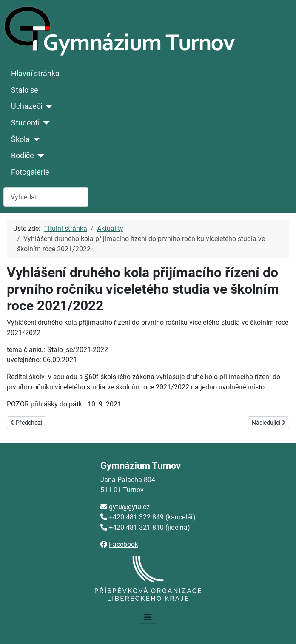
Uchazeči (27, 106)
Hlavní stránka (35, 74)
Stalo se (25, 90)
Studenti (25, 123)
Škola (20, 139)
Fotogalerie (30, 172)
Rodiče (23, 156)
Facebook (124, 544)
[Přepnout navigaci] (148, 617)
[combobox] (46, 197)
